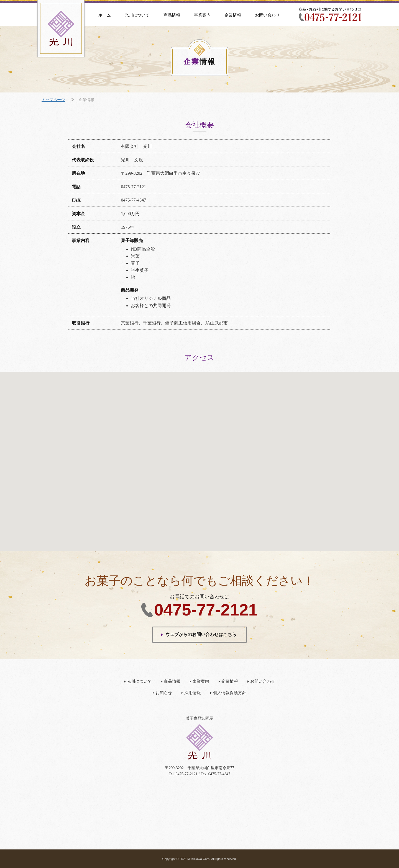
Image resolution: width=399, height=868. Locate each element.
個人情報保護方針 (230, 693)
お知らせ (164, 693)
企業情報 (233, 15)
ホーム (105, 15)
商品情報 (172, 15)
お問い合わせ (267, 15)
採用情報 (193, 693)
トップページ (53, 100)
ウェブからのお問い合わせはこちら (201, 634)
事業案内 (202, 15)
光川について (137, 15)
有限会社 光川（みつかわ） (61, 28)
